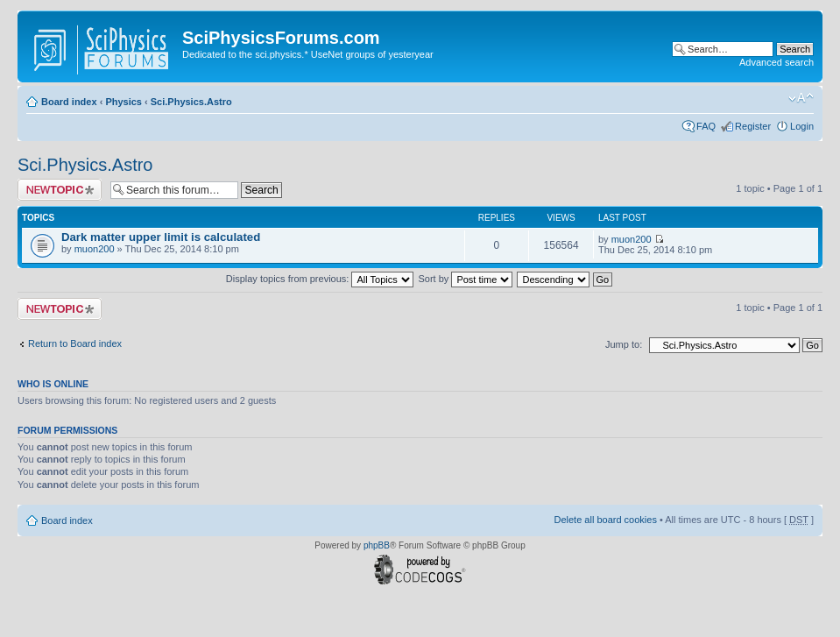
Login (802, 126)
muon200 (95, 249)
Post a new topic (60, 190)
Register (753, 126)
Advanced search (776, 62)
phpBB (377, 545)
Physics (124, 102)
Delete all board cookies (605, 520)
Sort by (466, 279)
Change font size (801, 98)
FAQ (706, 126)
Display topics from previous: (320, 279)
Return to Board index (75, 343)
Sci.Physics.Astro (191, 102)
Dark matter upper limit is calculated (161, 237)
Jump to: (624, 344)
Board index (69, 102)
